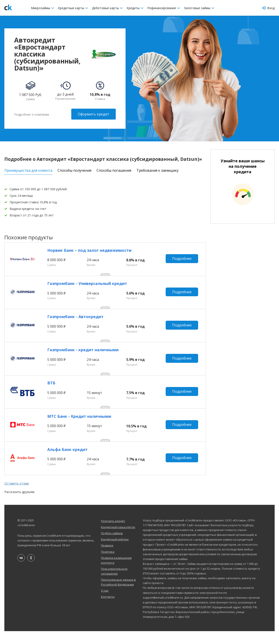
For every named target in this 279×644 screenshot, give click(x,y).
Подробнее (183, 259)
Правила (107, 558)
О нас (105, 603)
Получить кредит (113, 534)
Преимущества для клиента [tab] (28, 170)
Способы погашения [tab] (114, 170)
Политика (108, 564)
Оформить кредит (93, 114)
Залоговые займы (199, 8)
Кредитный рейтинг (115, 552)
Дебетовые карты (107, 8)
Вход (268, 8)
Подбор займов (112, 546)
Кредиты (135, 8)
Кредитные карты (73, 8)
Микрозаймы (43, 8)
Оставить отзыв (17, 496)
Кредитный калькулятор (118, 540)
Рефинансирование (164, 8)
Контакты (108, 610)
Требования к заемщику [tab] (157, 170)
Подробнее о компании (32, 114)
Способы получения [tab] (74, 170)
